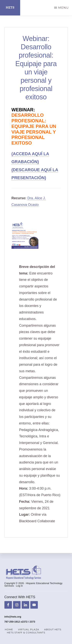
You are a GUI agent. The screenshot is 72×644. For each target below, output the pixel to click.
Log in (19, 586)
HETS (10, 8)
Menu (63, 8)
